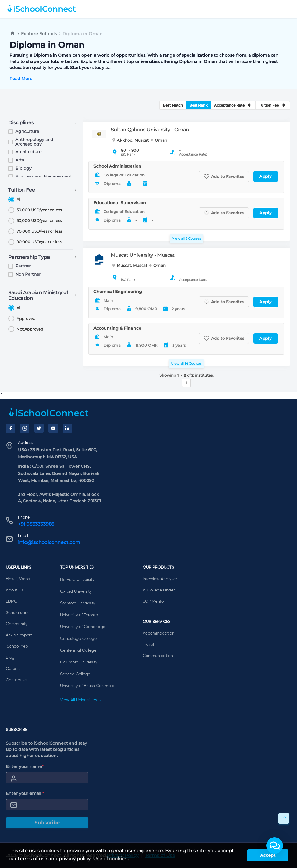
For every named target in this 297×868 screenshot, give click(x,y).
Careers (13, 669)
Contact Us (17, 680)
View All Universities (81, 700)
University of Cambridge (83, 627)
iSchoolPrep (17, 646)
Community (17, 624)
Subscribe (47, 823)
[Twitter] (39, 428)
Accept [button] (268, 855)
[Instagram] (25, 428)
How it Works (18, 579)
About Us (14, 590)
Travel (148, 645)
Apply (266, 176)
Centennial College (78, 650)
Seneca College (75, 674)
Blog (10, 658)
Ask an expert (19, 635)
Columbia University (79, 662)
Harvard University (77, 580)
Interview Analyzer (160, 579)
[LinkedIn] (67, 428)
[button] (275, 846)
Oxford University (76, 591)
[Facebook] (11, 428)
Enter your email (25, 793)
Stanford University (78, 603)
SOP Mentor (154, 601)
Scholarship (17, 613)
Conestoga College (78, 639)
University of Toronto (79, 615)
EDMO (12, 601)
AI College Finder (159, 590)
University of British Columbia (87, 686)
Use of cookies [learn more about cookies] (110, 859)
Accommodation (159, 633)
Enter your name (25, 766)
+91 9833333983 (36, 524)
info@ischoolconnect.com (49, 542)
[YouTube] (53, 428)
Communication (158, 656)
